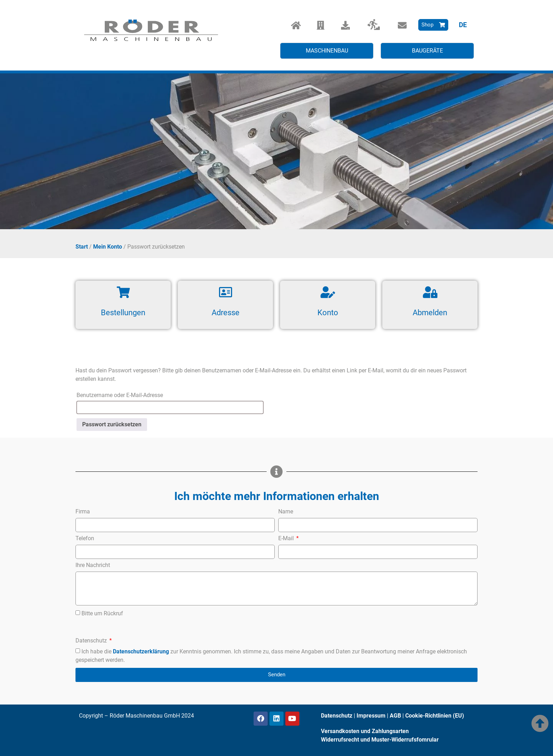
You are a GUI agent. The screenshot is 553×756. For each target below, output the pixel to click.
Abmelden (430, 313)
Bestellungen (123, 313)
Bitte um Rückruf (102, 613)
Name (286, 512)
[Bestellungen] (123, 292)
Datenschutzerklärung (141, 651)
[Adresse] (226, 292)
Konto (328, 313)
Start (82, 247)
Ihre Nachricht (93, 565)
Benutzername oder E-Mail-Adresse (136, 394)
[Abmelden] (430, 292)
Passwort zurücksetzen (112, 424)
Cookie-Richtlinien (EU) (435, 716)
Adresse (226, 313)
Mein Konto (108, 247)
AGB (395, 716)
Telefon (85, 539)
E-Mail (287, 539)
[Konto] (328, 292)
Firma (83, 512)
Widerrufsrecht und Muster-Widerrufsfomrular (380, 740)
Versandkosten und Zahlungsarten (365, 731)
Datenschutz (92, 641)
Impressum (371, 716)
